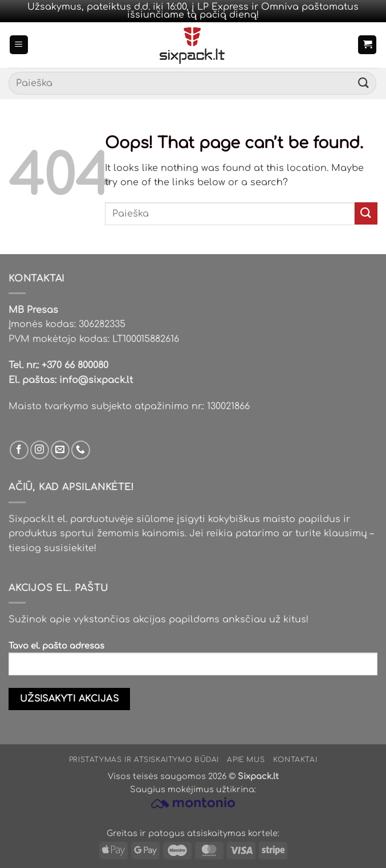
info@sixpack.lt (96, 380)
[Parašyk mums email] (60, 450)
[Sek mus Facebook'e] (19, 450)
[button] (19, 45)
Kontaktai (295, 760)
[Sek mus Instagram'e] (40, 450)
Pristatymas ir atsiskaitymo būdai (144, 760)
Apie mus (246, 760)
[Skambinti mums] (81, 450)
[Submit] (364, 83)
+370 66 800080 (75, 365)
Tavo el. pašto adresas (193, 663)
